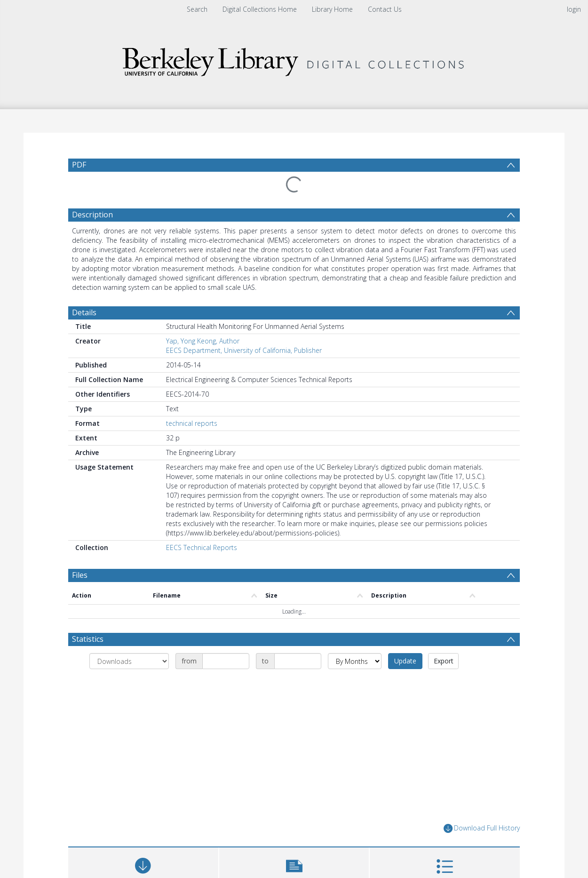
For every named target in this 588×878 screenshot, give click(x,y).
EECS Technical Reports (202, 547)
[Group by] (129, 661)
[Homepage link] (294, 60)
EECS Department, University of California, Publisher (244, 350)
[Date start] (226, 661)
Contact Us (385, 9)
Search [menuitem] (197, 9)
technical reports (192, 423)
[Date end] (298, 661)
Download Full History (482, 828)
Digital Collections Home (260, 9)
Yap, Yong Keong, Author (203, 341)
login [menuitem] (574, 9)
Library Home (332, 9)
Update (405, 661)
